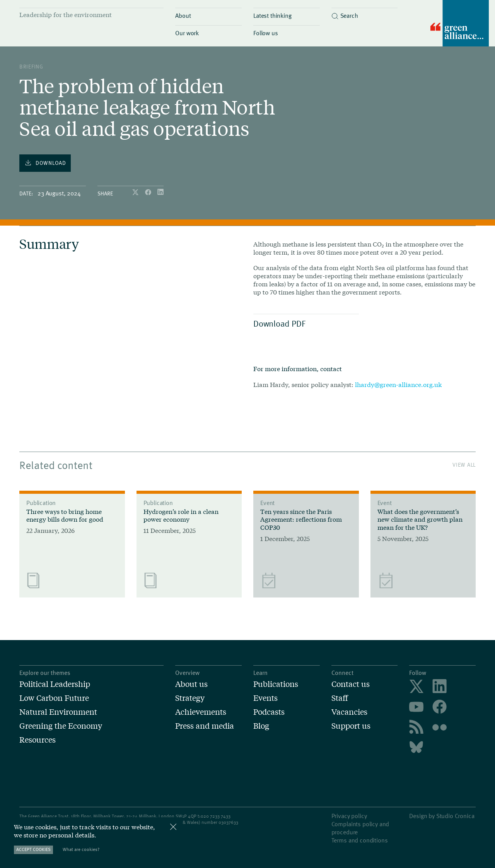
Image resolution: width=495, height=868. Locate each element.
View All (464, 465)
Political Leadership (55, 684)
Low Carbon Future (54, 698)
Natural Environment (58, 712)
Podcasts (269, 712)
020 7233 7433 (216, 816)
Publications (276, 684)
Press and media (205, 726)
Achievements (201, 712)
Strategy (190, 698)
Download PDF (304, 323)
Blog (261, 726)
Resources (38, 740)
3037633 (230, 822)
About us (191, 684)
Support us (351, 726)
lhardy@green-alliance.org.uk (398, 384)
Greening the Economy (61, 726)
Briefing (31, 66)
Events (265, 698)
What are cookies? (81, 849)
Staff (340, 698)
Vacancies (349, 712)
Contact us (351, 684)
